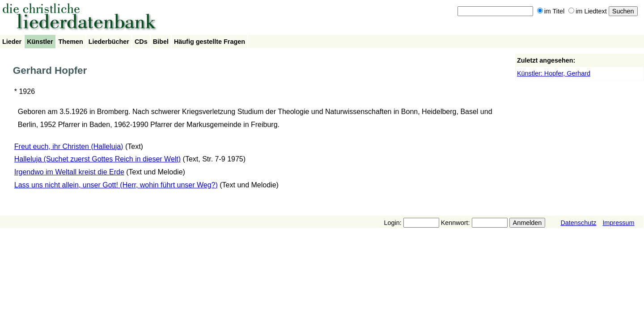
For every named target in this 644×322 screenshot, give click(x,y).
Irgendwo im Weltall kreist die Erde (69, 172)
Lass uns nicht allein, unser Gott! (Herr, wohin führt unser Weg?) (116, 185)
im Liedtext (588, 11)
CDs (141, 42)
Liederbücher (109, 42)
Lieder (12, 42)
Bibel (161, 42)
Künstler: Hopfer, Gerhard (554, 73)
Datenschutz (578, 223)
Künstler (40, 42)
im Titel (551, 11)
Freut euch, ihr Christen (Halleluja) (69, 146)
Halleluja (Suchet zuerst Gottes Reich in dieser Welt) (97, 159)
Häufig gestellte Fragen (210, 42)
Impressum (618, 223)
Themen (71, 42)
